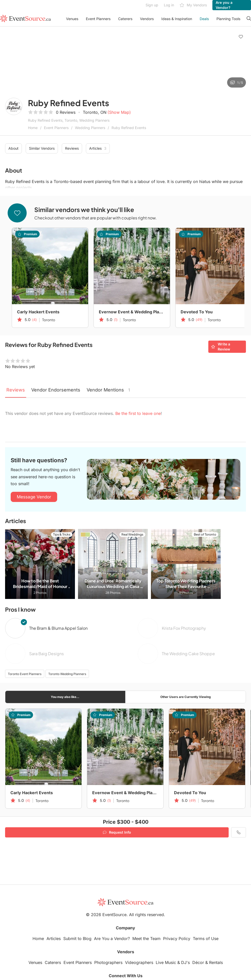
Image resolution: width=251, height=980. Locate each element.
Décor (198, 962)
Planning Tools (228, 19)
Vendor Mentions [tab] (108, 390)
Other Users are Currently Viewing (186, 697)
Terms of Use (206, 939)
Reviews (72, 148)
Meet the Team (146, 939)
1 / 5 (237, 82)
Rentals (216, 962)
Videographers (139, 962)
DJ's (185, 962)
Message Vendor (34, 497)
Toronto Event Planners (25, 674)
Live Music (166, 962)
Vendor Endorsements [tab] (56, 390)
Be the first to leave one (138, 413)
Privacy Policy (177, 939)
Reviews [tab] (16, 390)
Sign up (152, 5)
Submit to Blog (77, 939)
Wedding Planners (90, 128)
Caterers (125, 19)
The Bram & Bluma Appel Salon (58, 628)
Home (33, 128)
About (13, 148)
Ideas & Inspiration (177, 19)
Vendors (147, 19)
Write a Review (221, 347)
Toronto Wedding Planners (67, 674)
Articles (98, 148)
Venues (72, 19)
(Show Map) (119, 112)
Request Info (117, 832)
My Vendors (193, 5)
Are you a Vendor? (224, 5)
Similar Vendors (42, 148)
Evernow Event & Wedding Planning (132, 312)
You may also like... (65, 697)
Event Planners (98, 19)
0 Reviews (66, 112)
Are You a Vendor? (112, 939)
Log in (169, 5)
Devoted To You (197, 312)
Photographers (108, 962)
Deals (204, 19)
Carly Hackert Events (38, 312)
